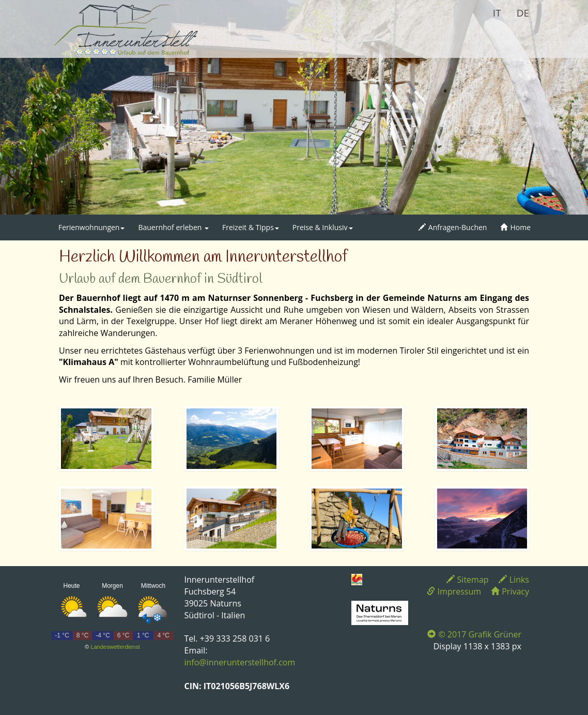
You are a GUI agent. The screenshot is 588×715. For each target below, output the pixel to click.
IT (497, 13)
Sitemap (468, 580)
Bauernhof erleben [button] (173, 227)
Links (514, 580)
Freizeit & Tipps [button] (251, 227)
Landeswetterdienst (115, 647)
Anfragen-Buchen (453, 227)
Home (515, 227)
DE (523, 13)
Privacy (510, 591)
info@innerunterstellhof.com (240, 662)
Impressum (454, 591)
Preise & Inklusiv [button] (323, 227)
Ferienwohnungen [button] (91, 227)
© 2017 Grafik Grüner (474, 634)
